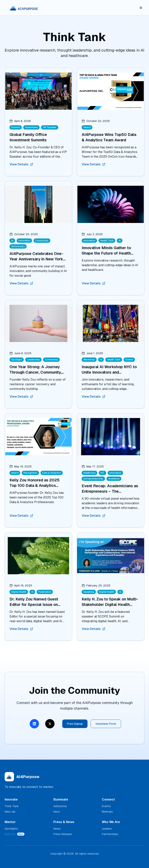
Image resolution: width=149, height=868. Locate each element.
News (57, 829)
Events (106, 806)
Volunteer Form (106, 724)
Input (57, 812)
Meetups (107, 812)
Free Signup (75, 724)
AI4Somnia (60, 806)
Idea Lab (10, 812)
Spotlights (11, 829)
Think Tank (12, 806)
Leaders (107, 829)
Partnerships (110, 834)
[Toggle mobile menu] (141, 8)
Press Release (63, 834)
